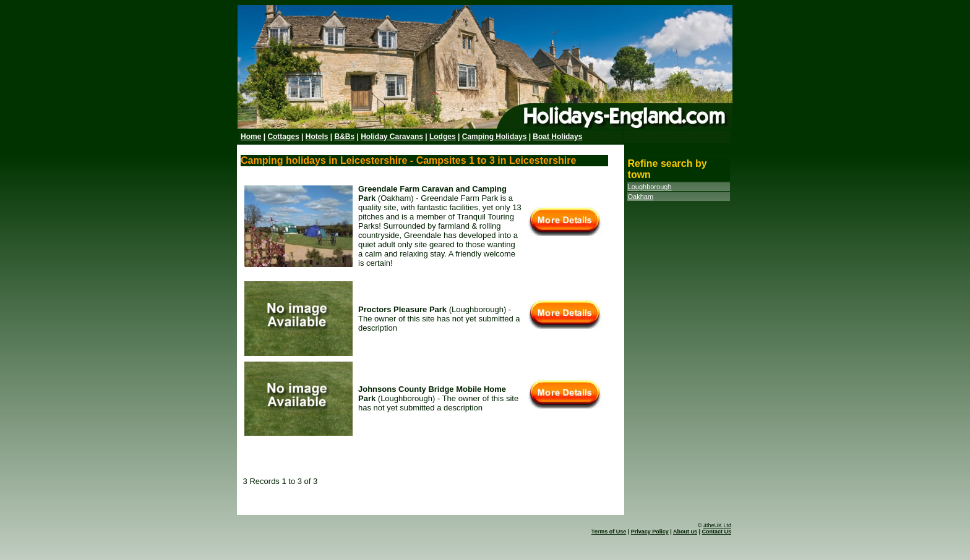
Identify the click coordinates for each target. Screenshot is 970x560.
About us (685, 532)
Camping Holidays (495, 137)
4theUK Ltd (717, 525)
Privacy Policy (650, 532)
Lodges (443, 137)
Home (251, 137)
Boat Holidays (557, 137)
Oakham (641, 197)
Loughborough (650, 187)
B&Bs (344, 137)
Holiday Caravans (392, 137)
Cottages (283, 137)
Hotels (317, 137)
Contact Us (716, 532)
